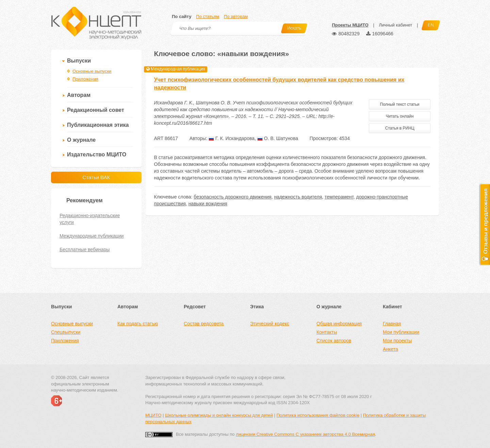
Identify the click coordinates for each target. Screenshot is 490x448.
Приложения (85, 79)
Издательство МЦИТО (97, 154)
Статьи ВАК (96, 177)
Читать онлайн (400, 116)
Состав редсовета (204, 324)
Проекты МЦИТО (350, 25)
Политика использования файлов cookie (318, 415)
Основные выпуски (92, 71)
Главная (392, 324)
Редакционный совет (96, 110)
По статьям (208, 16)
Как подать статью (138, 324)
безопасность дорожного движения (232, 197)
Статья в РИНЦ (400, 128)
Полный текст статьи (400, 104)
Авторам (79, 95)
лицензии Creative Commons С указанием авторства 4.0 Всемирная (305, 434)
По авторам (236, 16)
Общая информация (339, 324)
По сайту (182, 16)
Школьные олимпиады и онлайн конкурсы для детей (219, 415)
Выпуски (79, 61)
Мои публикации (401, 332)
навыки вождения (208, 204)
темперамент (339, 197)
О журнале (81, 140)
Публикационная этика (98, 125)
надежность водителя (298, 197)
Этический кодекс (270, 324)
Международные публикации (92, 236)
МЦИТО (153, 415)
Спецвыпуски (66, 332)
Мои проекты (397, 341)
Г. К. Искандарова (232, 138)
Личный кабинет (395, 25)
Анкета (390, 349)
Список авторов (334, 341)
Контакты (327, 332)
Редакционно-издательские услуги (90, 219)
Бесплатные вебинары (85, 249)
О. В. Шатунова (278, 138)
